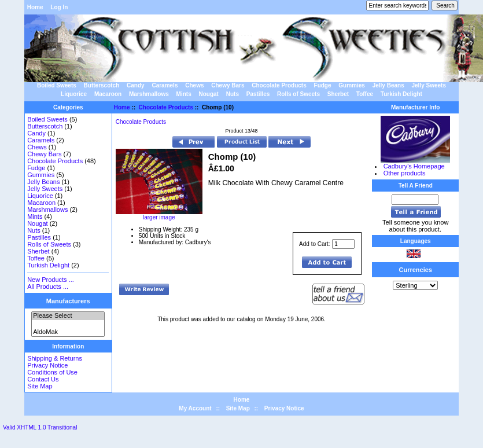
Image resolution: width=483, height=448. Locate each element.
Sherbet (338, 94)
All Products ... (48, 287)
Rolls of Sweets (298, 94)
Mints (184, 94)
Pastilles (258, 94)
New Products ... (51, 280)
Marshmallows (149, 94)
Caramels (165, 85)
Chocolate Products (166, 107)
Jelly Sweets (429, 85)
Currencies (416, 270)
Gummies (352, 85)
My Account (195, 408)
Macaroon (108, 94)
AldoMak (68, 332)
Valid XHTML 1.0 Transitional (40, 427)
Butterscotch (102, 85)
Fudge (323, 85)
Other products (405, 173)
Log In (59, 7)
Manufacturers (68, 301)
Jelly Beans (388, 85)
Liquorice (74, 94)
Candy (136, 85)
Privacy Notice (47, 365)
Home (35, 7)
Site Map (40, 386)
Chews (194, 85)
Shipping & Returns (55, 358)
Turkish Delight (401, 94)
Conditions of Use (52, 372)
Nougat (208, 94)
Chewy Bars (228, 85)
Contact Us (43, 379)
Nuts (233, 94)
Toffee (365, 94)
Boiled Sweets (57, 85)
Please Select (68, 316)
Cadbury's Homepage (414, 166)
